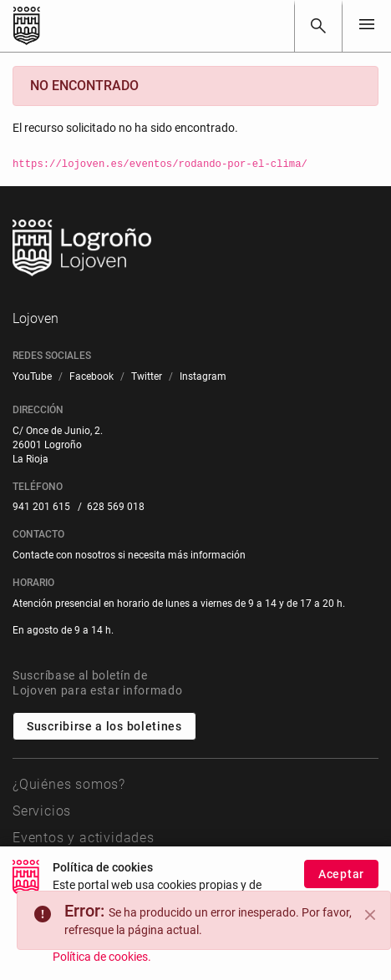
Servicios (42, 811)
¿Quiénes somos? (69, 784)
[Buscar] (318, 26)
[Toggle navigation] (367, 25)
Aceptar (341, 875)
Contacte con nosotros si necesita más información (129, 555)
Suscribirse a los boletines (104, 726)
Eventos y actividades (84, 838)
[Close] (370, 915)
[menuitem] (32, 377)
